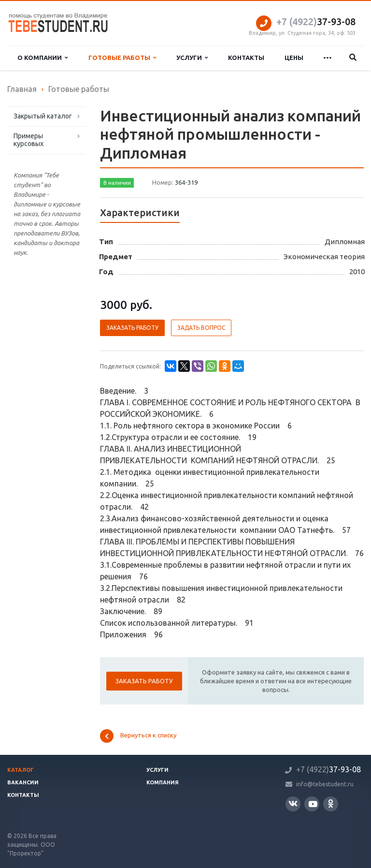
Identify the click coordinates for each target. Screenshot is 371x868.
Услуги (192, 58)
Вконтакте (293, 803)
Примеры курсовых (29, 140)
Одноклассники (331, 803)
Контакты (246, 58)
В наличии (117, 183)
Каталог (21, 770)
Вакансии (23, 782)
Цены (294, 58)
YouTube (313, 804)
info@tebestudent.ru (325, 784)
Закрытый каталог (43, 116)
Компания (163, 782)
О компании (43, 58)
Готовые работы (122, 58)
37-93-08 (316, 22)
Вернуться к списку (138, 736)
